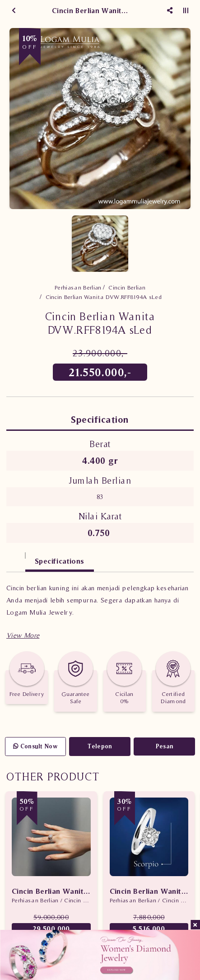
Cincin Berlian (127, 287)
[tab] (16, 557)
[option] (100, 119)
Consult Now (35, 746)
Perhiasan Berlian (78, 287)
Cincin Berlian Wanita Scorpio (149, 891)
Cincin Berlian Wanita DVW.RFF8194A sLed (104, 297)
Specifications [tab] (60, 561)
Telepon (100, 746)
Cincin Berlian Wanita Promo (51, 891)
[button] (23, 635)
